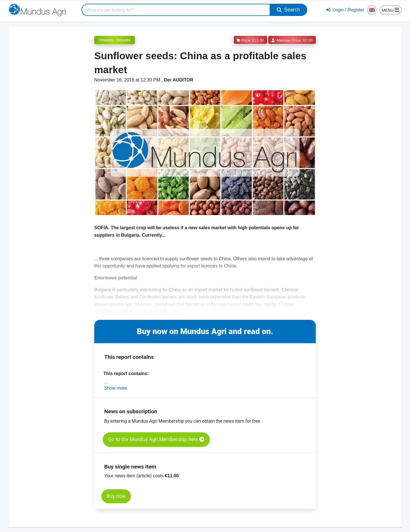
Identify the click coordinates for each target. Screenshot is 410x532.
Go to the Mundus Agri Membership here (156, 439)
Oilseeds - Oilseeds (115, 40)
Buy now (116, 496)
